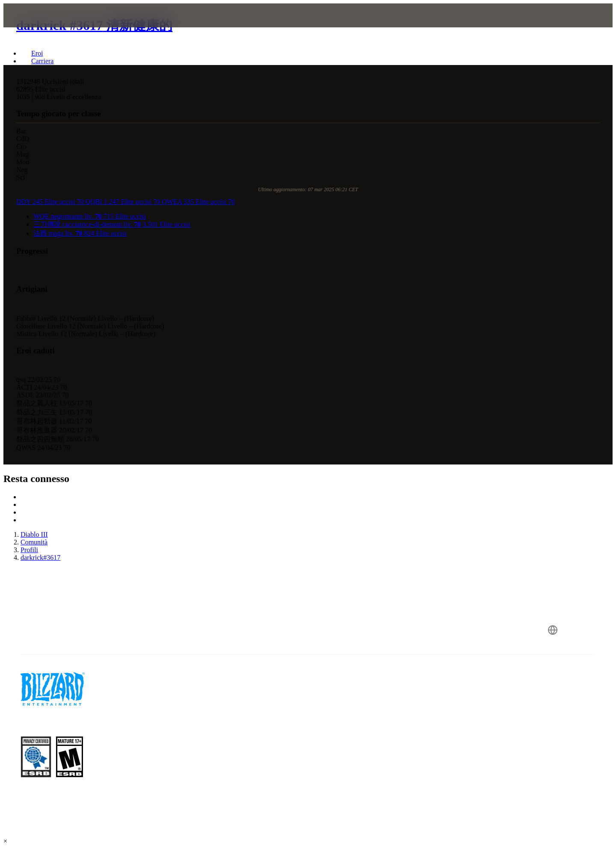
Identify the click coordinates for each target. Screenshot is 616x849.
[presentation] (42, 26)
